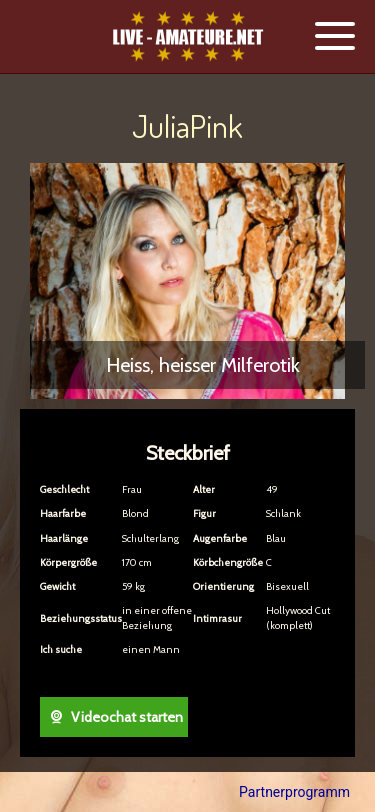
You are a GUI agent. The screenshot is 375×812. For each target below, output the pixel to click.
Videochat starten (113, 717)
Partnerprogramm (294, 792)
